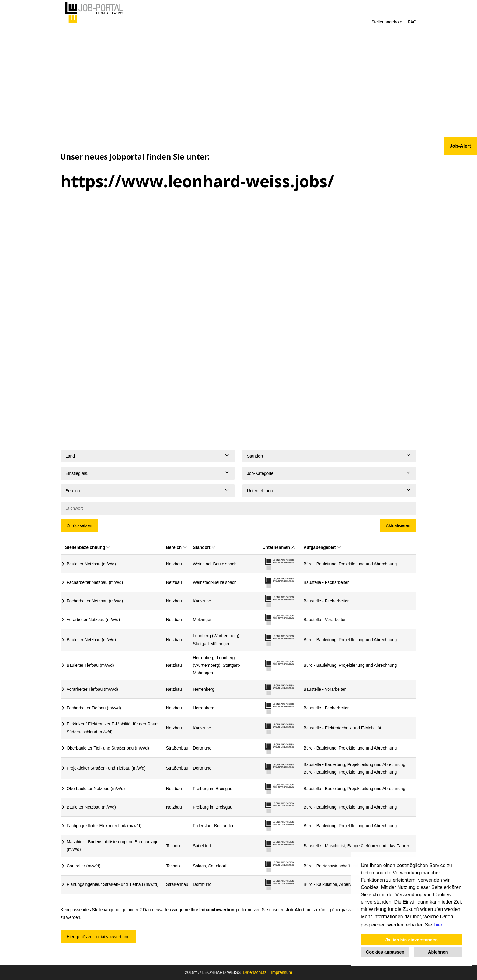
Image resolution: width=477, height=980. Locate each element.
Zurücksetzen (79, 525)
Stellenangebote (387, 22)
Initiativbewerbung (218, 910)
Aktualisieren (398, 525)
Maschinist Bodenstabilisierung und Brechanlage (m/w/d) (113, 846)
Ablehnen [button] (438, 952)
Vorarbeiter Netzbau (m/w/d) (93, 620)
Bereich (176, 547)
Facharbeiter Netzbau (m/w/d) (95, 582)
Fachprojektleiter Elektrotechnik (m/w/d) (104, 826)
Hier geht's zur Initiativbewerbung (98, 937)
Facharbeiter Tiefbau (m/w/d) (94, 708)
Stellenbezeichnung (87, 547)
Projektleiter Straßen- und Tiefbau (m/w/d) (106, 768)
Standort (204, 547)
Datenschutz (255, 972)
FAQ (412, 22)
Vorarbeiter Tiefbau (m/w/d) (92, 689)
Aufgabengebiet (322, 547)
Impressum (282, 972)
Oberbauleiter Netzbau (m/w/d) (96, 789)
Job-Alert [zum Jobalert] (460, 146)
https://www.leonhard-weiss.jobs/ (197, 181)
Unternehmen (279, 547)
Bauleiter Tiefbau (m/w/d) (90, 665)
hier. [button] (439, 925)
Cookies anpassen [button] (385, 952)
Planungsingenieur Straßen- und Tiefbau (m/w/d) (113, 884)
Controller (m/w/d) (84, 866)
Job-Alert (295, 910)
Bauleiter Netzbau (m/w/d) (91, 564)
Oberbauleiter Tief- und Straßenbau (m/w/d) (108, 748)
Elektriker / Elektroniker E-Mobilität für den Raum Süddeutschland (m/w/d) (113, 728)
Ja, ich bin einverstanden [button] (412, 940)
